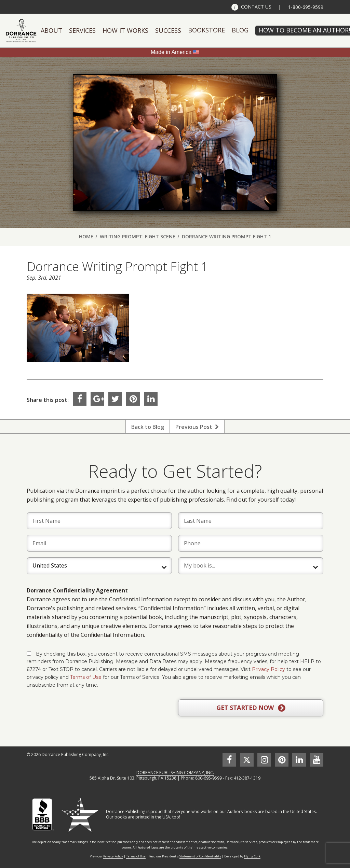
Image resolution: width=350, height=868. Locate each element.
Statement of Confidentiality (200, 856)
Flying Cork (252, 856)
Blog (240, 30)
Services (82, 30)
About (51, 30)
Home (86, 236)
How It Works (125, 30)
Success (168, 30)
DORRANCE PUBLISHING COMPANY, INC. (175, 773)
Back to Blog (148, 427)
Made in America (171, 52)
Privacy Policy (268, 669)
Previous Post (197, 427)
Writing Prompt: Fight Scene (138, 236)
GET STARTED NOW (251, 708)
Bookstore (206, 30)
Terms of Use (86, 677)
